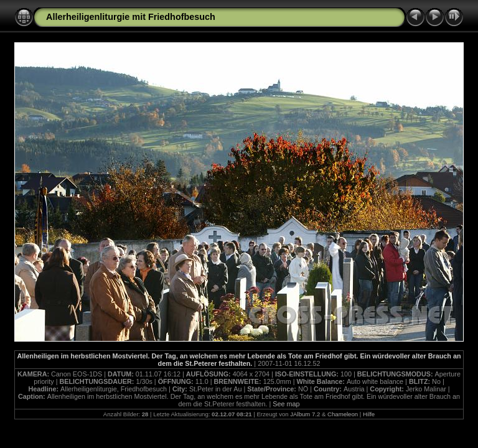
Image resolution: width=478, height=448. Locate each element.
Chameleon (343, 414)
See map (286, 404)
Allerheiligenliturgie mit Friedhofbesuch (131, 17)
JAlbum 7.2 (305, 414)
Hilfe (369, 414)
